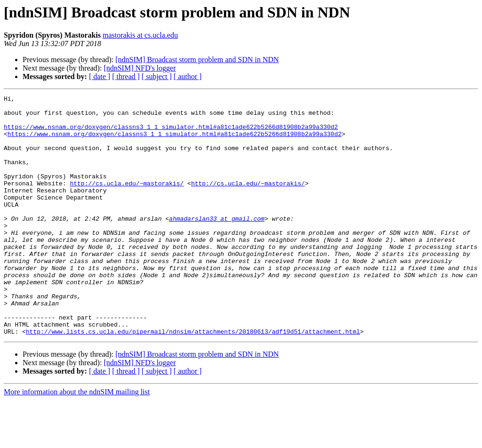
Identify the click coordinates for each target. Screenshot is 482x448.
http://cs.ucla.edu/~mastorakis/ (127, 201)
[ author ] (188, 76)
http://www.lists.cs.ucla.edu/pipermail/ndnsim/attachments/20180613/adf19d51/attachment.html (193, 379)
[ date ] (100, 76)
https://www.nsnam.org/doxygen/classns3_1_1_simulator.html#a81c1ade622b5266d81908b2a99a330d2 (171, 134)
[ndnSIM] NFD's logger (140, 68)
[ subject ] (157, 76)
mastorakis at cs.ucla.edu (140, 35)
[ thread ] (126, 76)
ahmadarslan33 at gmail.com (217, 244)
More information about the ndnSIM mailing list (77, 440)
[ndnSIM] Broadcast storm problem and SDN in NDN (197, 60)
